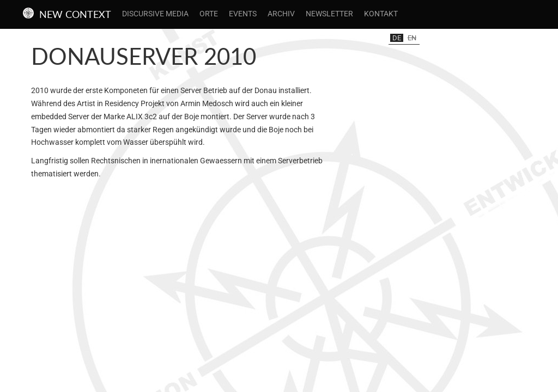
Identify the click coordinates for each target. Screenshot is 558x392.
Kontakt (381, 14)
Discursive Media (155, 14)
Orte (209, 14)
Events (243, 14)
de (397, 38)
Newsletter (329, 14)
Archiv (281, 14)
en (412, 38)
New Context (75, 14)
